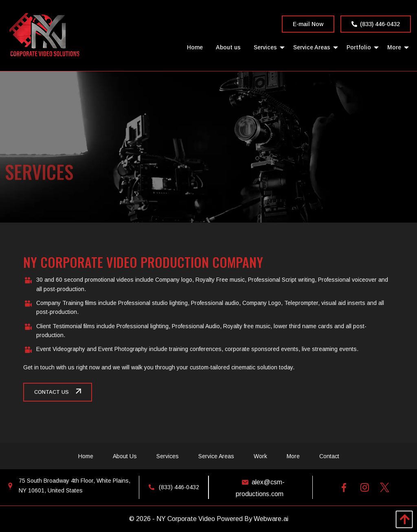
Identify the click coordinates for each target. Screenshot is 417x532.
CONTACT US (52, 392)
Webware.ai (271, 519)
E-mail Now (308, 24)
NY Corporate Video (186, 519)
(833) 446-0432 (376, 24)
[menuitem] (195, 47)
